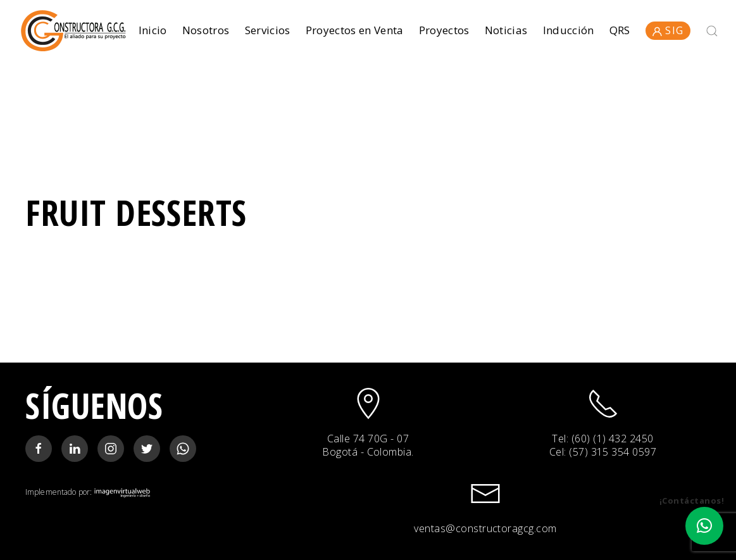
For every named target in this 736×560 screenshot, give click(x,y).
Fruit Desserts (136, 212)
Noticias (506, 30)
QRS (620, 30)
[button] (704, 526)
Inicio (153, 30)
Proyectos (444, 30)
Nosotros (206, 30)
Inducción (569, 30)
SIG (668, 30)
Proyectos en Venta (355, 30)
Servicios (268, 30)
